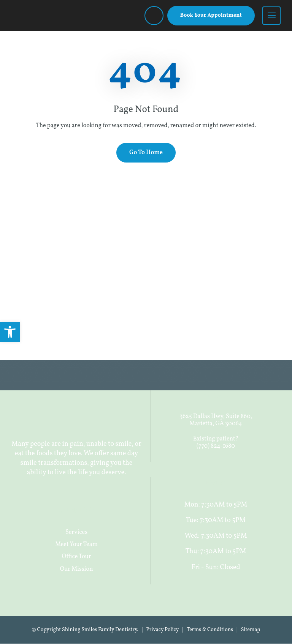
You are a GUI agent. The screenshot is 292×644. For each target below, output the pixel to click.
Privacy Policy (162, 630)
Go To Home (146, 153)
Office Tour (77, 557)
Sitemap (251, 630)
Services (76, 532)
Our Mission (77, 569)
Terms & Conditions (210, 630)
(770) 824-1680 (216, 446)
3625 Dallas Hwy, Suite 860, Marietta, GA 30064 (216, 421)
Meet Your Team (76, 545)
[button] (10, 332)
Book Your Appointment (211, 15)
